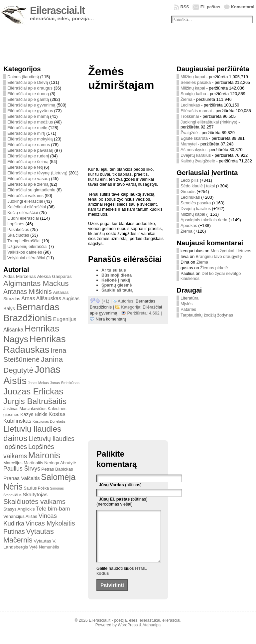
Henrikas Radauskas (35, 344)
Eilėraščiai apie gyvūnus (30, 111)
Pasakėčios (18, 229)
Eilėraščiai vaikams (25, 196)
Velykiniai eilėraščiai (26, 258)
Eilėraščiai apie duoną (28, 94)
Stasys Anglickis (19, 509)
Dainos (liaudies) (23, 77)
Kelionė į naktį (116, 280)
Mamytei (189, 144)
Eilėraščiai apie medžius (30, 122)
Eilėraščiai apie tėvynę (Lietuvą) (37, 173)
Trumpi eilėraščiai (24, 241)
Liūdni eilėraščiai (23, 218)
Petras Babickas (57, 469)
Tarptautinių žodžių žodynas (207, 315)
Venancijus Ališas (20, 516)
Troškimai (190, 116)
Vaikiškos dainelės (25, 252)
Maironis (44, 455)
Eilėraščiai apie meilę (27, 128)
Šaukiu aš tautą (117, 290)
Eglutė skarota (194, 138)
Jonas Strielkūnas (65, 383)
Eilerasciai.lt (57, 10)
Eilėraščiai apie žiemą (28, 184)
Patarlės (188, 309)
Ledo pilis (190, 180)
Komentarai (243, 7)
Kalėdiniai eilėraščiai (27, 207)
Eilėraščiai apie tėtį (25, 167)
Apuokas (189, 225)
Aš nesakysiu (193, 150)
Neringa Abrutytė (60, 463)
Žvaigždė (189, 133)
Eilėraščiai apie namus (29, 145)
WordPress (128, 635)
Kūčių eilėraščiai (23, 213)
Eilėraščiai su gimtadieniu (31, 190)
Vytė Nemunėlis (44, 547)
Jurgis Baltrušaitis (35, 401)
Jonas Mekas (38, 383)
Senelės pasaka (196, 82)
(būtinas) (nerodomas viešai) (122, 502)
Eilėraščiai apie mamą (28, 116)
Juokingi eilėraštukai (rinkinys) (209, 122)
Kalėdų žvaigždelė (198, 161)
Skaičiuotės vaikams (34, 501)
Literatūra (190, 298)
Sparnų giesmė (117, 285)
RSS (185, 7)
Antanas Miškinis (28, 292)
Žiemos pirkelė (214, 268)
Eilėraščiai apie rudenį (28, 156)
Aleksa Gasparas (54, 276)
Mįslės (187, 304)
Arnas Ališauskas (41, 298)
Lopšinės (16, 224)
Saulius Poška (36, 488)
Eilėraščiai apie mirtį (26, 133)
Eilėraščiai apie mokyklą (30, 139)
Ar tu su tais (114, 270)
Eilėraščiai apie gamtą (28, 99)
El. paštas (210, 7)
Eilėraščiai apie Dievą (28, 82)
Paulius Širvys (22, 469)
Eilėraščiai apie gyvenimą (31, 105)
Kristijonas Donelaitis (49, 421)
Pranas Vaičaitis (22, 478)
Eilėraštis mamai (196, 111)
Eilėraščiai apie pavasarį (30, 150)
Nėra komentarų (111, 319)
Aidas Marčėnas (20, 276)
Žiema (187, 99)
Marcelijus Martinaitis (23, 463)
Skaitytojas (35, 494)
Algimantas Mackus (36, 283)
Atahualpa (151, 635)
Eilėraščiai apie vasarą (29, 179)
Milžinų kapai (193, 77)
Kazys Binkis (34, 414)
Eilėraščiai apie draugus (30, 88)
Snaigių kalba (193, 94)
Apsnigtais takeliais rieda (204, 220)
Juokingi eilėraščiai (25, 201)
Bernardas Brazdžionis (31, 312)
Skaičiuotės (18, 235)
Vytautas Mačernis (29, 536)
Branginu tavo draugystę (219, 256)
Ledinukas (190, 105)
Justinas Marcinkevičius (25, 409)
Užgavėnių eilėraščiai (27, 246)
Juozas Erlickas (33, 391)
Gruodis (188, 192)
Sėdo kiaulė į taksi (198, 186)
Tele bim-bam (53, 509)
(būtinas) (120, 485)
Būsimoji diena (117, 275)
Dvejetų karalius (196, 155)
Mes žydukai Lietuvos (231, 251)
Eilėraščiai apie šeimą (28, 162)
